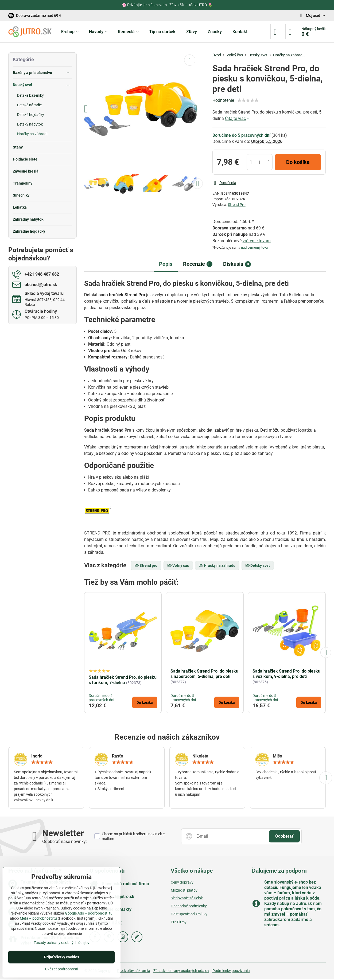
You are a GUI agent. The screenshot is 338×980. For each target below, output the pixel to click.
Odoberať (284, 836)
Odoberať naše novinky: (65, 842)
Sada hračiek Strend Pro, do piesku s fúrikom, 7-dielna (123, 680)
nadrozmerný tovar (255, 247)
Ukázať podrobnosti (62, 969)
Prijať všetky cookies (62, 957)
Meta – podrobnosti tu (38, 918)
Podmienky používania (231, 971)
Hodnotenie (223, 100)
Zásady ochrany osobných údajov (181, 971)
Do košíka (298, 162)
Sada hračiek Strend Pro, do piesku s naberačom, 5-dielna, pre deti (204, 674)
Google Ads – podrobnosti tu (89, 913)
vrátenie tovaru (257, 241)
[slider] (248, 100)
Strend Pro (237, 205)
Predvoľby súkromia (134, 971)
